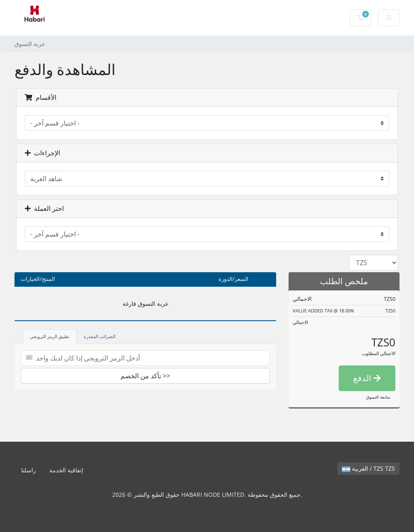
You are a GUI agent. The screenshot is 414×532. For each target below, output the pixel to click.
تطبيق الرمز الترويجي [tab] (50, 336)
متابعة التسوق (378, 397)
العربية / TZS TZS (368, 468)
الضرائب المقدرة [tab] (100, 336)
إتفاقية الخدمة (66, 470)
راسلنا (29, 470)
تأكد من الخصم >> (145, 376)
